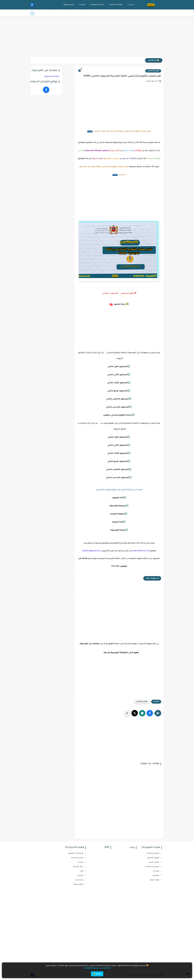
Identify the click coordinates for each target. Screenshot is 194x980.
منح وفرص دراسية (66, 13)
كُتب (82, 871)
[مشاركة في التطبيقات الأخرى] (127, 713)
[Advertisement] (97, 37)
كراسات (156, 871)
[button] (150, 713)
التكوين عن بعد (50, 13)
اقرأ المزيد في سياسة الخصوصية (97, 968)
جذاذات (81, 862)
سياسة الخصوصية (97, 5)
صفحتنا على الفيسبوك (89, 644)
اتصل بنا (82, 5)
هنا (105, 653)
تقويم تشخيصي (153, 71)
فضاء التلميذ (131, 13)
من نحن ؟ (131, 5)
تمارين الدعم (154, 862)
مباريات (117, 13)
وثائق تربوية (79, 884)
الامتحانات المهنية (76, 853)
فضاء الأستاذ (148, 13)
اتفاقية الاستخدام (116, 5)
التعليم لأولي (81, 13)
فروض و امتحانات (152, 867)
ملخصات (156, 876)
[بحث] (32, 13)
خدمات (95, 13)
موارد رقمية (155, 880)
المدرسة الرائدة (106, 13)
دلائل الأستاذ (78, 867)
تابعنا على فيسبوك (52, 76)
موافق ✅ (97, 974)
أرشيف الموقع (69, 5)
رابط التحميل (120, 304)
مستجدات (159, 13)
